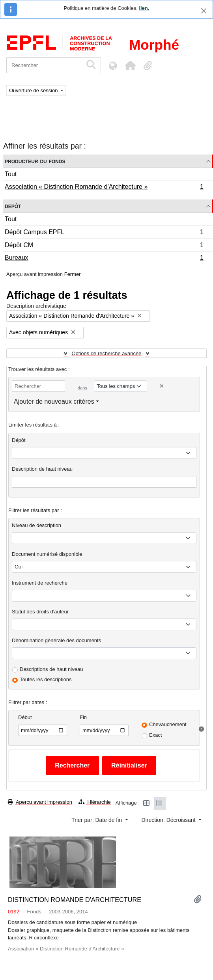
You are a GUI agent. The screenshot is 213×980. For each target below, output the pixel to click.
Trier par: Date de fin (97, 820)
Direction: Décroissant (169, 820)
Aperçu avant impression (40, 802)
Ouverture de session (34, 90)
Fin (83, 717)
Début (25, 717)
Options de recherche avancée (106, 353)
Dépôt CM (104, 246)
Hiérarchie (95, 802)
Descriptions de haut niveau (51, 669)
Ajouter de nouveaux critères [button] (54, 402)
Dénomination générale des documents (56, 640)
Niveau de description (36, 525)
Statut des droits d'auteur (40, 612)
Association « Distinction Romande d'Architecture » (104, 188)
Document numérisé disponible (47, 554)
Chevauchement (168, 724)
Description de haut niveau (42, 469)
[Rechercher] (44, 65)
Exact (156, 735)
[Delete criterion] (162, 386)
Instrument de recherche (40, 583)
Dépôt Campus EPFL (104, 233)
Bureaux (104, 259)
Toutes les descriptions (46, 679)
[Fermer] (204, 11)
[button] (130, 65)
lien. (144, 8)
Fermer (73, 274)
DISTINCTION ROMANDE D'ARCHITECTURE (75, 900)
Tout (11, 174)
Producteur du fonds (35, 161)
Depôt (13, 206)
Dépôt (19, 440)
